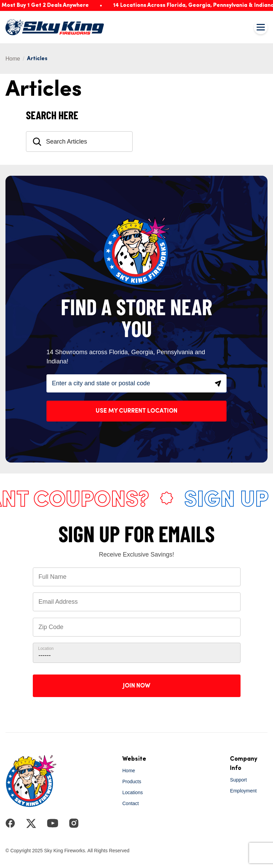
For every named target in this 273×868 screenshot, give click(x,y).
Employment (243, 791)
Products (132, 782)
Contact (131, 803)
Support (238, 780)
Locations (133, 792)
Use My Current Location (136, 411)
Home (13, 59)
